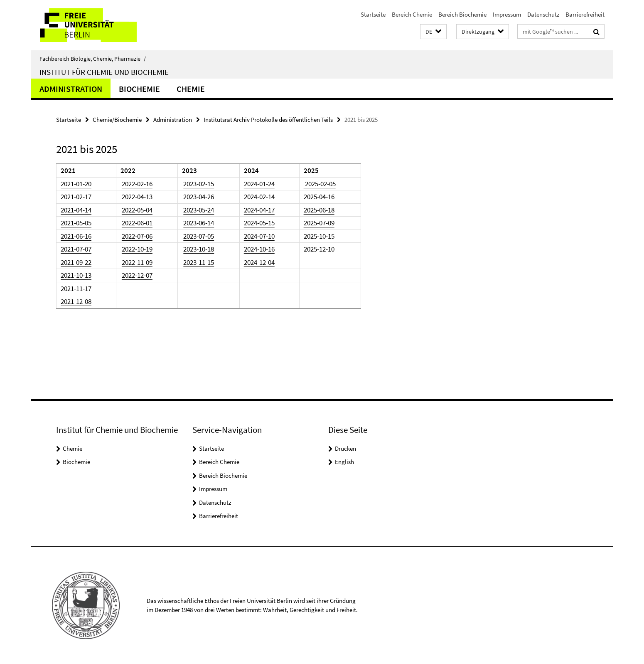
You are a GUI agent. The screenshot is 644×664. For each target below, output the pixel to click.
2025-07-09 (319, 223)
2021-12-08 (76, 301)
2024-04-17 (259, 210)
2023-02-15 (199, 184)
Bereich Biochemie (462, 14)
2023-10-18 (199, 249)
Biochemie (139, 89)
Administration (71, 89)
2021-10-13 (76, 275)
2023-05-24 (199, 210)
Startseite (373, 14)
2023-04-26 (199, 197)
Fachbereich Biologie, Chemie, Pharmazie (93, 59)
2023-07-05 (199, 236)
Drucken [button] (345, 448)
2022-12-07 (137, 275)
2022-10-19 (137, 249)
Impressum (507, 14)
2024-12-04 (259, 262)
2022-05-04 (137, 210)
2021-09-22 (76, 262)
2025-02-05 (320, 184)
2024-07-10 (259, 236)
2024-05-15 (259, 223)
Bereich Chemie (412, 14)
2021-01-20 (76, 184)
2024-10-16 (259, 249)
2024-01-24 (259, 184)
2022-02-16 (137, 184)
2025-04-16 (319, 197)
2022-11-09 (137, 262)
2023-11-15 (199, 262)
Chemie (191, 89)
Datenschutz (543, 14)
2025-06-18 (319, 210)
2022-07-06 (137, 236)
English (344, 462)
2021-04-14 (76, 210)
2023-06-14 (199, 223)
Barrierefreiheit (585, 14)
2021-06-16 (76, 236)
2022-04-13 (137, 197)
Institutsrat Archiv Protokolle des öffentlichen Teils (268, 120)
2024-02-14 (259, 197)
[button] (433, 32)
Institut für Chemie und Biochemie (104, 72)
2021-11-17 (76, 289)
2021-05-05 (76, 223)
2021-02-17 (76, 197)
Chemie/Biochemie (117, 120)
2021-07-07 (76, 249)
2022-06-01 (137, 223)
